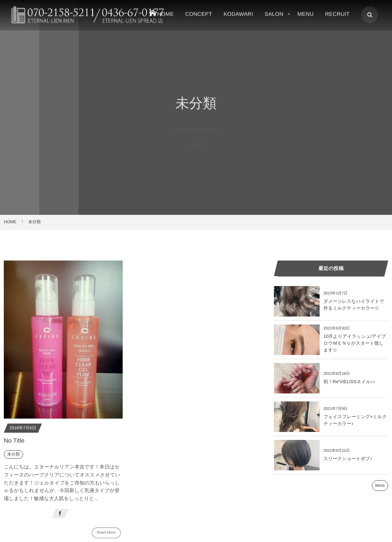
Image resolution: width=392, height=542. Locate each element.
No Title (14, 441)
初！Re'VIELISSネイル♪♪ (349, 382)
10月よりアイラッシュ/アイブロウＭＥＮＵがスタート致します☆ (355, 343)
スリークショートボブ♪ (348, 459)
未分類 (14, 454)
